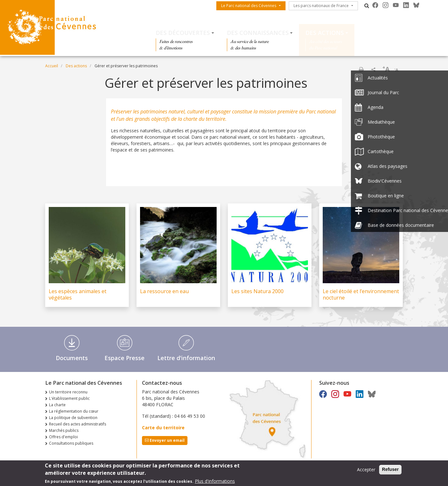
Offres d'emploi (63, 437)
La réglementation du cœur (74, 411)
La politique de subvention (73, 418)
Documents (72, 358)
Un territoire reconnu (68, 392)
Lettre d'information (186, 358)
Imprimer (361, 69)
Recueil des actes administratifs (78, 424)
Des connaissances (258, 33)
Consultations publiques (71, 443)
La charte (57, 405)
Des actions (325, 33)
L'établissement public (69, 398)
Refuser (390, 471)
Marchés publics (64, 430)
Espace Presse (124, 358)
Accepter (366, 471)
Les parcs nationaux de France (321, 6)
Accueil (52, 66)
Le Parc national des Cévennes (249, 6)
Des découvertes (183, 33)
